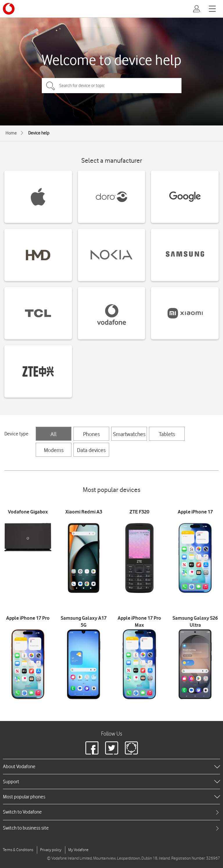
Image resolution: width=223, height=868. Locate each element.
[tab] (111, 812)
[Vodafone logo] (9, 9)
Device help (39, 133)
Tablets (167, 434)
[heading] (111, 766)
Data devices (91, 450)
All (54, 434)
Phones (91, 434)
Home (11, 133)
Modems (54, 450)
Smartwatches (129, 434)
